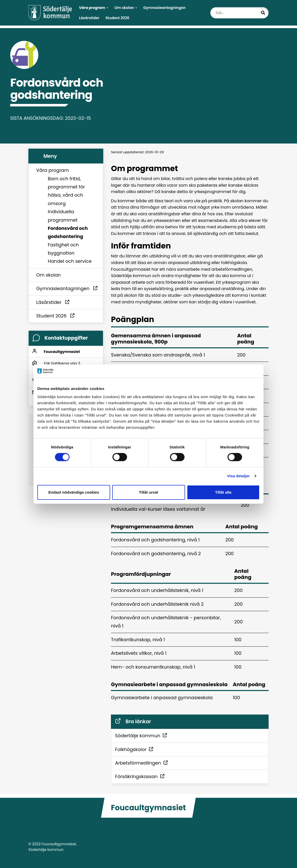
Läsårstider (89, 18)
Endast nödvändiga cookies (74, 492)
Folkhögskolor (132, 749)
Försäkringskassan (138, 776)
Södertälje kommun (139, 736)
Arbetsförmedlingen (140, 763)
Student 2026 (117, 18)
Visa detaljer (238, 476)
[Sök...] (239, 13)
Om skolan (126, 8)
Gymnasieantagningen (165, 8)
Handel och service (70, 261)
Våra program (53, 170)
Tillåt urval (149, 492)
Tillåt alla (223, 492)
